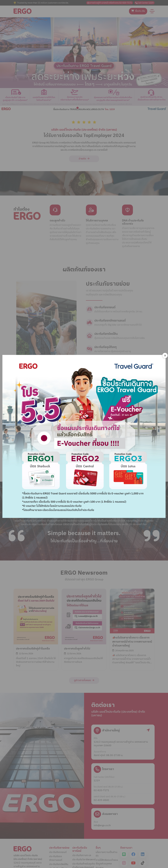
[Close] (165, 356)
